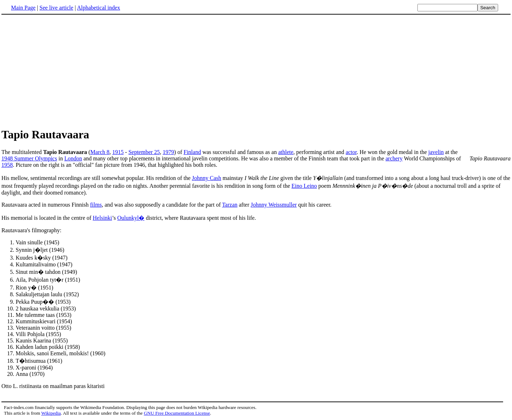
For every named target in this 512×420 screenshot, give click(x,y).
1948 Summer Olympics (29, 158)
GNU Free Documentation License (177, 413)
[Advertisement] (61, 71)
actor (351, 152)
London (73, 158)
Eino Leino (304, 186)
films (96, 205)
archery (394, 158)
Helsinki (102, 218)
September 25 (144, 152)
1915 (118, 152)
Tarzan (230, 205)
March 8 (100, 152)
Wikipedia (51, 413)
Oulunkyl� (131, 218)
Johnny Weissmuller (274, 205)
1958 (7, 165)
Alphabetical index (98, 8)
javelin (436, 152)
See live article (56, 8)
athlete (286, 152)
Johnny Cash (207, 178)
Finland (192, 152)
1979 (169, 152)
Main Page (23, 8)
